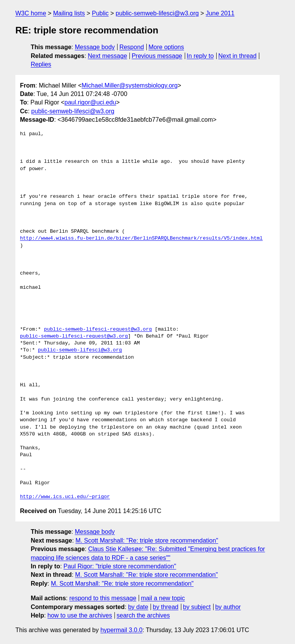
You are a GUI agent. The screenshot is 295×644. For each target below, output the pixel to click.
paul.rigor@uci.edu (90, 102)
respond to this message (103, 598)
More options (167, 47)
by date (138, 607)
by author (228, 607)
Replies (41, 64)
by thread (166, 607)
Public (100, 13)
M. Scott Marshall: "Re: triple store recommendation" (147, 541)
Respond (132, 47)
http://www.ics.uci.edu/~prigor (65, 497)
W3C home (31, 13)
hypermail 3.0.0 (121, 630)
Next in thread (237, 56)
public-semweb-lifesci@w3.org (157, 13)
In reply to (200, 56)
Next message (108, 56)
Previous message (157, 56)
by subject (197, 607)
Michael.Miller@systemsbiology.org (129, 85)
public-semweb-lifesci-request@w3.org (98, 329)
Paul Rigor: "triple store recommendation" (120, 566)
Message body (95, 47)
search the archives (143, 615)
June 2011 (220, 13)
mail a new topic (163, 598)
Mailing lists (69, 13)
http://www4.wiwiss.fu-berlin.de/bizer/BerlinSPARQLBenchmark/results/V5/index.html (141, 238)
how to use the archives (80, 615)
